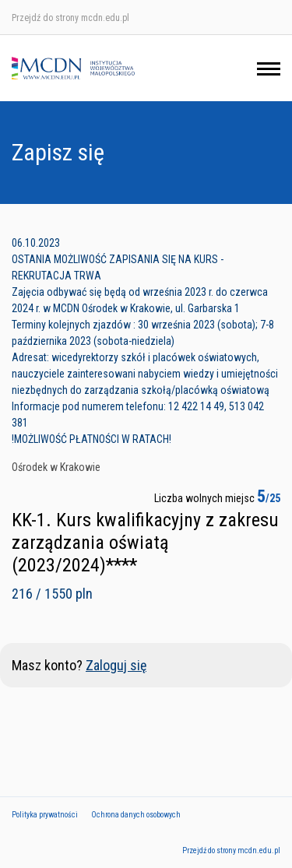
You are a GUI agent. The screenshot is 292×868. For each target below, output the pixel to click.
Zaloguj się (116, 665)
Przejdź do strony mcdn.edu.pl (70, 18)
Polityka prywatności (45, 815)
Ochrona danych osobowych (136, 815)
